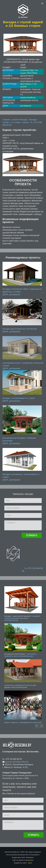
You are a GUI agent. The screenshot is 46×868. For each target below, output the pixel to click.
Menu (42, 3)
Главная (6, 120)
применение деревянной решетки (18, 685)
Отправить (32, 536)
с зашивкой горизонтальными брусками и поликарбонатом (22, 618)
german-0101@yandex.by (17, 762)
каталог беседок (20, 120)
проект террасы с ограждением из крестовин (23, 722)
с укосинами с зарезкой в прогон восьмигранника (21, 655)
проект (26, 122)
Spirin (30, 863)
